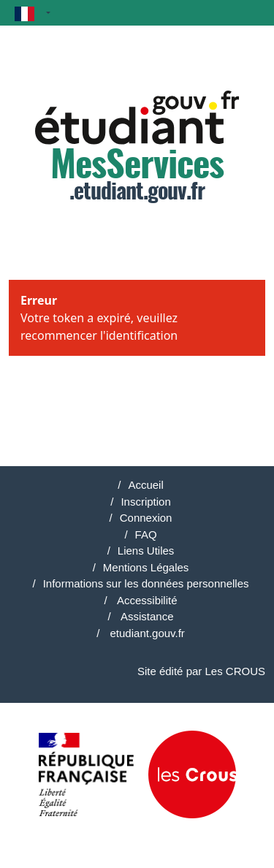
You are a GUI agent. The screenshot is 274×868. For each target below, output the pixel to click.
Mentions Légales (146, 567)
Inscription (145, 502)
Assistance (146, 616)
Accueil (145, 485)
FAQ (146, 534)
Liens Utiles (146, 551)
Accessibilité (146, 600)
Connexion (146, 518)
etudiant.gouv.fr (145, 633)
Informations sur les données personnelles (146, 583)
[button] (33, 13)
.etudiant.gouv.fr (137, 147)
